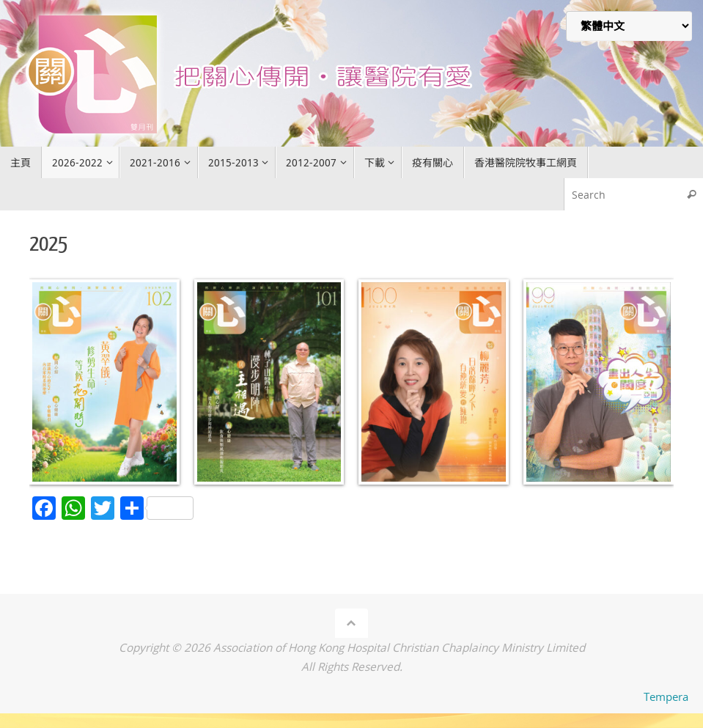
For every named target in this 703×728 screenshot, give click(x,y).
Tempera (666, 696)
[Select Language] (629, 26)
